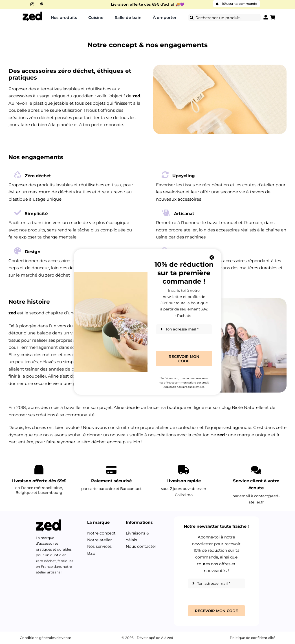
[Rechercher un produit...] (224, 18)
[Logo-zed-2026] (32, 13)
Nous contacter (141, 546)
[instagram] (32, 4)
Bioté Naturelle (248, 407)
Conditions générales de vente (45, 638)
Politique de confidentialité (253, 638)
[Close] (212, 257)
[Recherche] (192, 18)
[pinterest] (42, 4)
